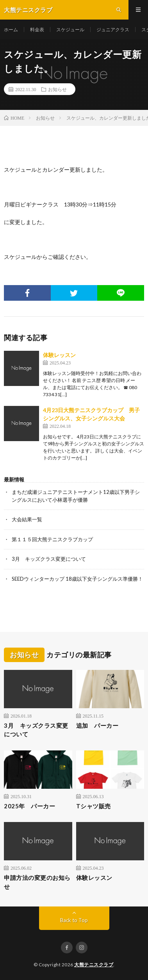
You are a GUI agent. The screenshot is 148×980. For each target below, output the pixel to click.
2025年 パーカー (29, 806)
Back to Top (74, 920)
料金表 (37, 30)
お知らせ (57, 89)
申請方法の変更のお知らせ (37, 882)
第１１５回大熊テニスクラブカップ (52, 539)
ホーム (11, 30)
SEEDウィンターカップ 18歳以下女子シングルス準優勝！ (77, 579)
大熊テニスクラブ (94, 965)
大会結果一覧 (27, 519)
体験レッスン (59, 355)
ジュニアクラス (113, 30)
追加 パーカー (97, 725)
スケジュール (70, 30)
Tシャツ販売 (94, 806)
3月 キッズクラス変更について (49, 559)
